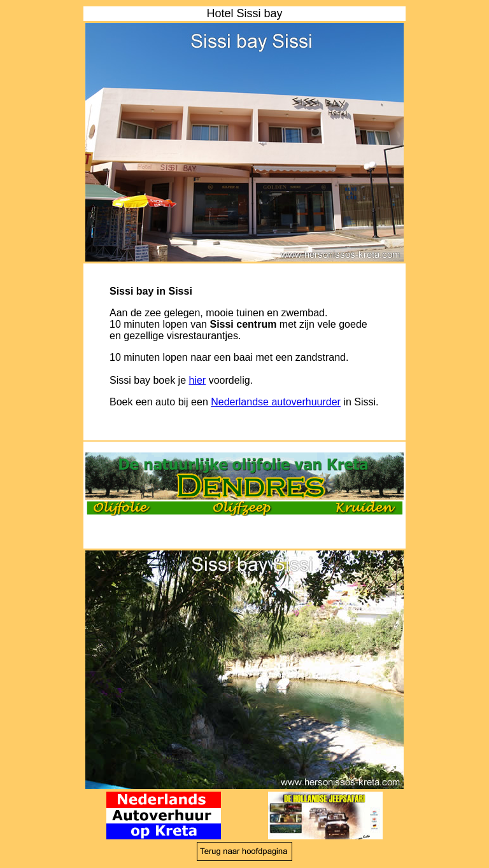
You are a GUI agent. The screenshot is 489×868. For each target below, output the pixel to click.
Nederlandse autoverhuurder (276, 402)
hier (198, 380)
